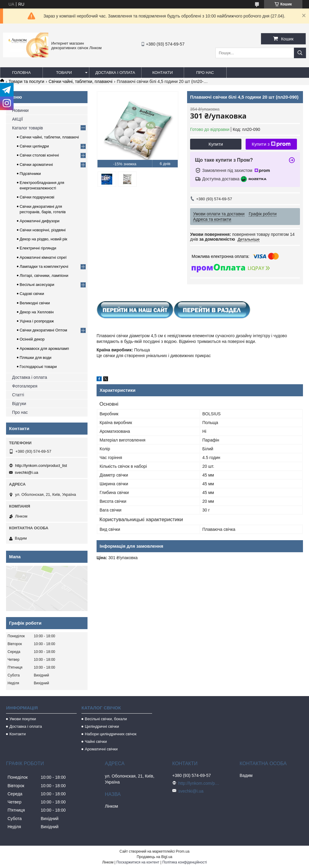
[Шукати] (300, 53)
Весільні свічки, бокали (106, 719)
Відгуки (19, 404)
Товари (64, 73)
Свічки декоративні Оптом (43, 330)
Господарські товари (38, 367)
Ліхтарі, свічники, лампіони (44, 276)
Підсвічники (30, 174)
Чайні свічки (96, 741)
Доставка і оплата (115, 73)
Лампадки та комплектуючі (44, 266)
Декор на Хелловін (37, 312)
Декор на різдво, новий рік (43, 239)
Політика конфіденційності (185, 862)
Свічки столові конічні (39, 155)
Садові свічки (32, 294)
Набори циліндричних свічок (111, 734)
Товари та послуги (26, 81)
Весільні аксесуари (37, 285)
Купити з (271, 144)
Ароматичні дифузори (40, 221)
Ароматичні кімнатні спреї (43, 257)
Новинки (20, 110)
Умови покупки (23, 719)
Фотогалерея (25, 386)
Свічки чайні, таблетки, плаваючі (81, 81)
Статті (18, 395)
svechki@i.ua (27, 472)
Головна (21, 73)
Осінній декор (32, 339)
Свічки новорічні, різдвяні (43, 230)
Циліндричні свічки (102, 726)
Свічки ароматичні (36, 165)
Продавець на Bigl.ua (154, 857)
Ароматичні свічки (101, 749)
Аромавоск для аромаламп (44, 348)
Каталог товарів (27, 128)
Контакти (163, 73)
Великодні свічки (35, 303)
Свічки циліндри (34, 146)
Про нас (205, 73)
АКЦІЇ (18, 119)
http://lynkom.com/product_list (41, 466)
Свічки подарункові (37, 197)
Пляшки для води (35, 358)
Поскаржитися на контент (138, 862)
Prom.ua (183, 851)
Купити (216, 144)
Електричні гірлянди (38, 248)
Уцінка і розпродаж (37, 321)
